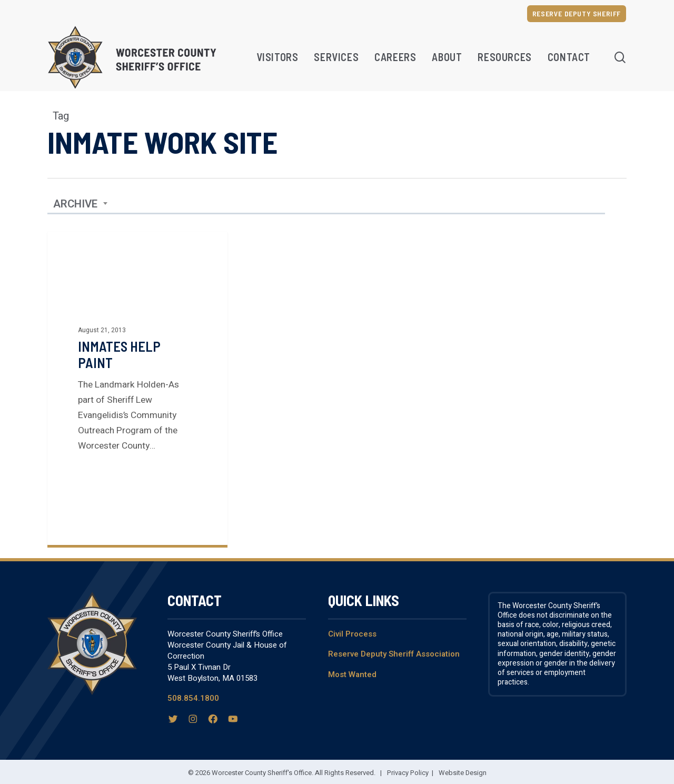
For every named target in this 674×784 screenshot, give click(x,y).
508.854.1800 (193, 698)
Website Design (463, 773)
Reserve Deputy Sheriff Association (394, 654)
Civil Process (352, 634)
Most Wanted (352, 674)
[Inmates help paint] (137, 388)
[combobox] (81, 204)
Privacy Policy (408, 773)
